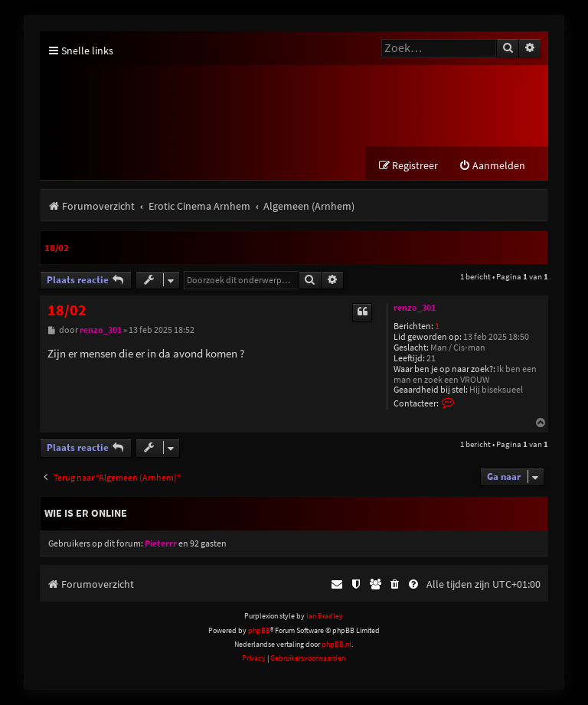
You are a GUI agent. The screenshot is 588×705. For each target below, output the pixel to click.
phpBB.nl (336, 644)
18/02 (57, 248)
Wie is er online (86, 513)
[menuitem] (492, 166)
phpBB (259, 630)
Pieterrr (161, 543)
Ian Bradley (325, 616)
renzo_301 (415, 308)
